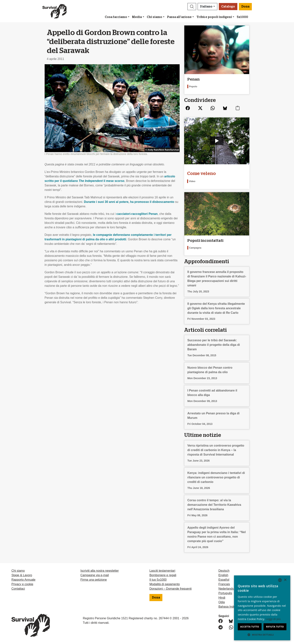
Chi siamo (154, 17)
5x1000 (242, 17)
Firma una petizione (94, 580)
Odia (222, 602)
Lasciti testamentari (162, 571)
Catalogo (228, 7)
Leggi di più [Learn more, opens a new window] (273, 619)
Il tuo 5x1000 (158, 580)
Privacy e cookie (22, 584)
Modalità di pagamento (165, 584)
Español (224, 580)
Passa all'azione (179, 17)
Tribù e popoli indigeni (214, 17)
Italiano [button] (206, 7)
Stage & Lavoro (22, 575)
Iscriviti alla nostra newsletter (100, 571)
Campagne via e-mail (95, 575)
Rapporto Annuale (23, 580)
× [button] (285, 580)
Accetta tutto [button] (250, 627)
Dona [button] (245, 7)
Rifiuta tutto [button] (275, 627)
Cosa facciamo (116, 17)
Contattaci (18, 589)
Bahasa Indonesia (230, 607)
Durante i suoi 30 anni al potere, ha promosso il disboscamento (129, 202)
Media (137, 17)
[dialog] (262, 608)
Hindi (222, 598)
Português (225, 593)
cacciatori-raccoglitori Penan (137, 214)
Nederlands (226, 589)
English (223, 575)
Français (224, 584)
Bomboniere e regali (163, 575)
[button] (192, 7)
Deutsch (224, 571)
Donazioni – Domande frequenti (171, 589)
